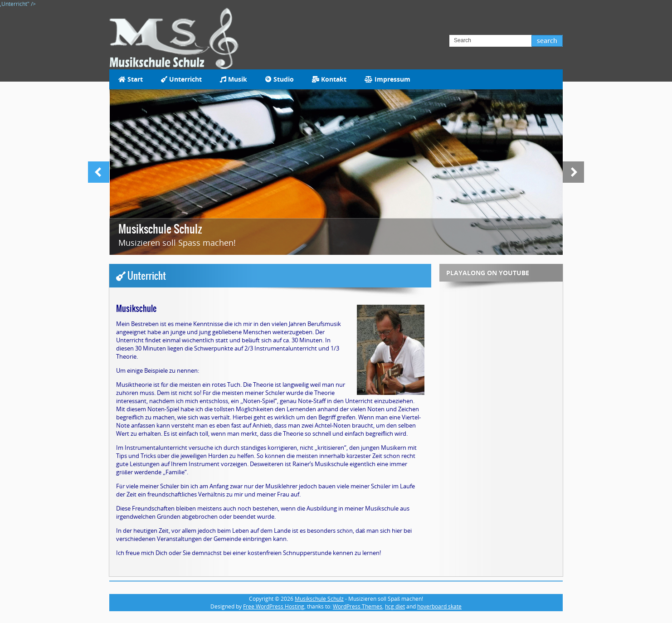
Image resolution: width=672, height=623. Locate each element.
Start (131, 79)
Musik (234, 79)
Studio (280, 79)
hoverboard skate (439, 606)
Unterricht (181, 79)
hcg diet (395, 606)
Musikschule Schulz (160, 229)
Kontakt (329, 79)
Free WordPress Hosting (274, 606)
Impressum (387, 79)
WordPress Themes (358, 606)
